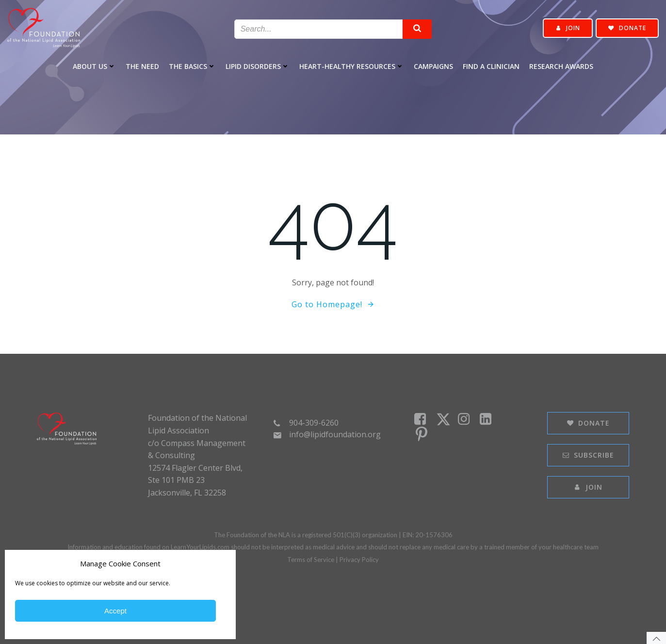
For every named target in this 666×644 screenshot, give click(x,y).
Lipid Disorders (258, 66)
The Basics (192, 66)
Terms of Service (311, 560)
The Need (142, 66)
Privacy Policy (359, 560)
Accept (115, 611)
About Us (94, 66)
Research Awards (561, 66)
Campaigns (433, 66)
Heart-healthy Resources (352, 66)
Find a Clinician (491, 66)
